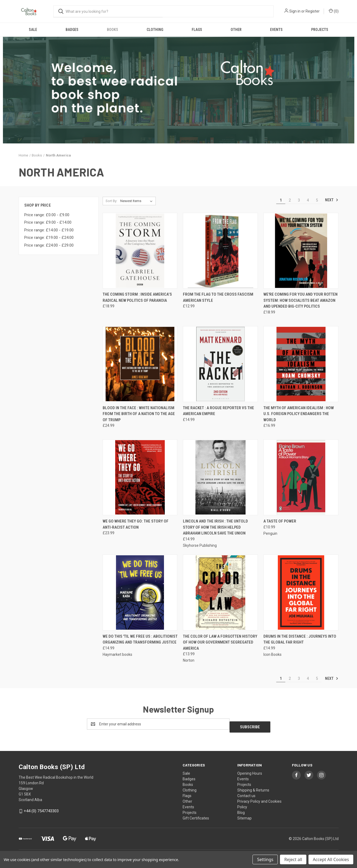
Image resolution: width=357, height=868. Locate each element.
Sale (33, 30)
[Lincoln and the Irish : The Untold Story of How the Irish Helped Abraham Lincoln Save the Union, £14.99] (220, 477)
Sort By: (111, 201)
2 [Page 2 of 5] (290, 200)
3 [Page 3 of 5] (299, 200)
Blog (241, 810)
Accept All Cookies (331, 859)
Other (236, 30)
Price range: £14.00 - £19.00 (49, 230)
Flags (197, 30)
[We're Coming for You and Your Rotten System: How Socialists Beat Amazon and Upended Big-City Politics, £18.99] (301, 251)
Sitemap (244, 815)
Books (113, 30)
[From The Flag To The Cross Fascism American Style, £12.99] (220, 251)
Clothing (155, 30)
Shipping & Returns (253, 787)
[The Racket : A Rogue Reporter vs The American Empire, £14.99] (220, 364)
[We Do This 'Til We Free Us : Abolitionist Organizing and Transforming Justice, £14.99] (140, 592)
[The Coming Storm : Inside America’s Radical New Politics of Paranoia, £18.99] (140, 251)
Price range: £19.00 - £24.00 (49, 238)
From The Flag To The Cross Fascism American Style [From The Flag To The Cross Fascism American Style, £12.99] (218, 297)
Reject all (293, 859)
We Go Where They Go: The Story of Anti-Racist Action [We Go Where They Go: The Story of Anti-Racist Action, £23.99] (136, 524)
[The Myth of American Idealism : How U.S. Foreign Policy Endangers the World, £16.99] (301, 364)
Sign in (295, 11)
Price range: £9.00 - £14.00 (48, 222)
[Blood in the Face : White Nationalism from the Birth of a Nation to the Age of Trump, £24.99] (140, 364)
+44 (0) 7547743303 (41, 808)
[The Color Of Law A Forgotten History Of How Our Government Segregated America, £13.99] (220, 592)
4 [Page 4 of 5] (308, 200)
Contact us (246, 793)
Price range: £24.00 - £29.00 (49, 245)
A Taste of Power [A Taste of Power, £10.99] (280, 521)
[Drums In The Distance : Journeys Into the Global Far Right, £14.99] (301, 592)
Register (313, 11)
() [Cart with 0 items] (334, 11)
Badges (72, 30)
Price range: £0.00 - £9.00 (47, 215)
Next (332, 200)
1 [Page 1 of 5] (281, 200)
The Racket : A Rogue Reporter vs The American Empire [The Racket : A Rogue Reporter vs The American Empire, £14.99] (218, 411)
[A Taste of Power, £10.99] (301, 477)
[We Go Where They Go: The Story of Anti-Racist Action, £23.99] (140, 477)
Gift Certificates (196, 815)
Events (276, 30)
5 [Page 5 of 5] (317, 200)
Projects (320, 30)
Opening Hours (250, 770)
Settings (265, 859)
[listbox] (137, 201)
